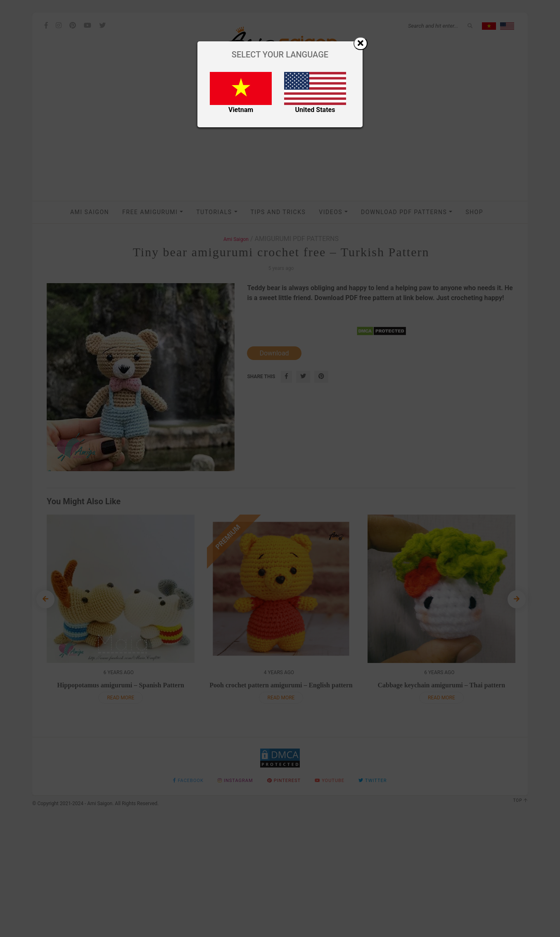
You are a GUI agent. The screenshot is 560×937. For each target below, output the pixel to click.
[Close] (361, 43)
